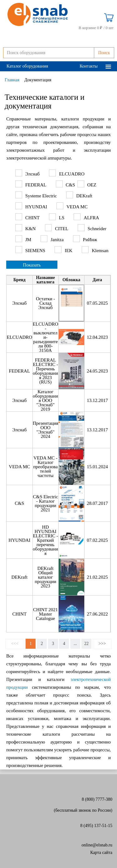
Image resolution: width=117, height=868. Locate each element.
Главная (12, 80)
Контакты (89, 66)
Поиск (104, 53)
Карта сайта (101, 853)
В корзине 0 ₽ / (96, 28)
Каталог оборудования (27, 66)
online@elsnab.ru (97, 845)
